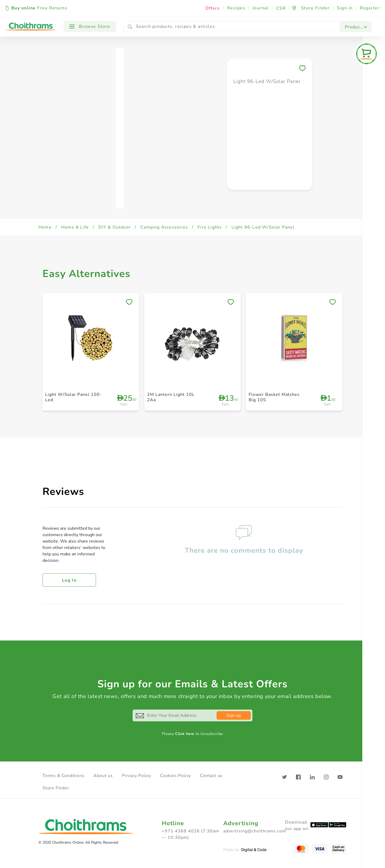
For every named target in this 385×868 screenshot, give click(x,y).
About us (103, 776)
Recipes (236, 8)
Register (370, 8)
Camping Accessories (164, 227)
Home (45, 227)
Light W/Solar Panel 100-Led (74, 397)
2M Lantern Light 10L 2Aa (171, 397)
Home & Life (75, 227)
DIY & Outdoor (115, 227)
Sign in (345, 8)
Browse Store (90, 26)
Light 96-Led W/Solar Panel (263, 227)
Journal (261, 8)
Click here (185, 734)
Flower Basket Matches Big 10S (274, 397)
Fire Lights (210, 227)
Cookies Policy (176, 776)
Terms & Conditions (63, 776)
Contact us (211, 776)
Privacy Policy (136, 776)
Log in (69, 580)
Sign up (234, 715)
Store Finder (56, 788)
